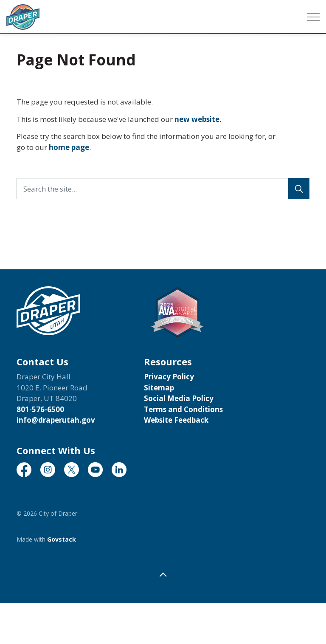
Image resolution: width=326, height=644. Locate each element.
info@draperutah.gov (56, 420)
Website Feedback (176, 420)
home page (69, 147)
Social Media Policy (179, 398)
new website (197, 119)
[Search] (299, 189)
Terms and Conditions (183, 409)
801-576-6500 (40, 409)
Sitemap (159, 388)
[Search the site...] (163, 189)
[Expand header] (313, 17)
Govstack (62, 539)
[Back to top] (163, 575)
